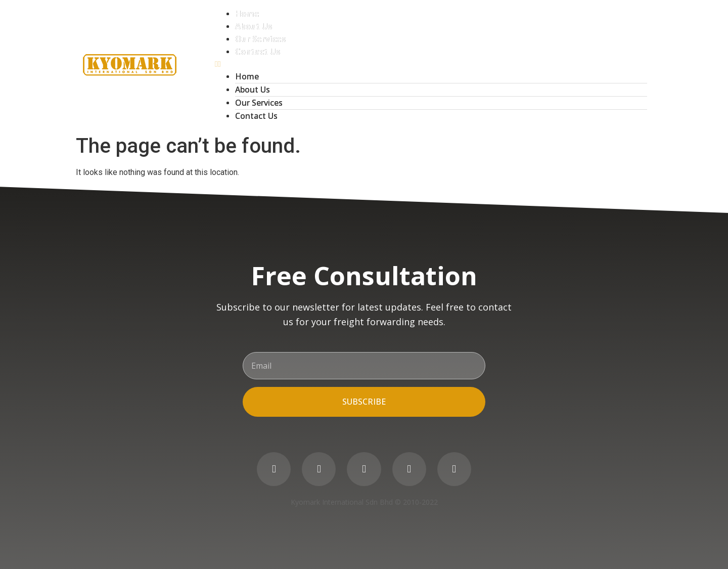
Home (247, 14)
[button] (431, 64)
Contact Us (258, 52)
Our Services (260, 39)
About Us (254, 26)
